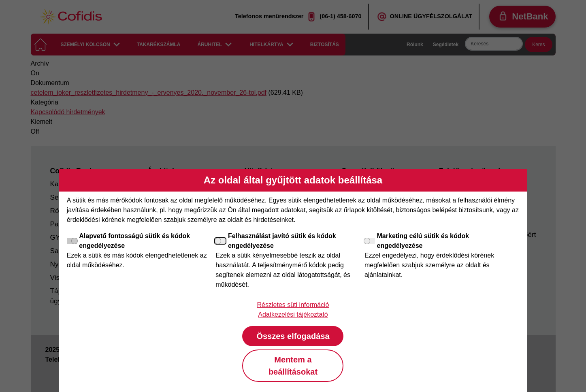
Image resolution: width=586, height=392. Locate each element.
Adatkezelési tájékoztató (293, 314)
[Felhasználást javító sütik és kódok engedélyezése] (221, 241)
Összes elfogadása (293, 336)
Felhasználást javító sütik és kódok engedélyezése (276, 241)
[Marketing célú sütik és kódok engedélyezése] (370, 241)
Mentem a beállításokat (293, 366)
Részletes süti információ (293, 305)
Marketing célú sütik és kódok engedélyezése (417, 241)
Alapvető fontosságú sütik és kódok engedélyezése (128, 241)
